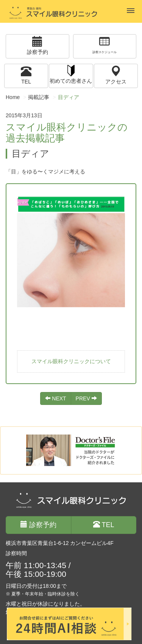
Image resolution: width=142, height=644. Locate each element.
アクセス (116, 75)
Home (13, 97)
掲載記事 (39, 97)
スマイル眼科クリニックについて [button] (71, 361)
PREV (86, 398)
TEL (26, 75)
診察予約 (37, 45)
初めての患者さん (71, 74)
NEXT (55, 398)
